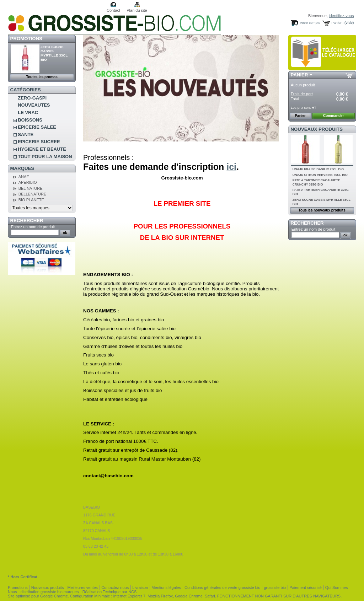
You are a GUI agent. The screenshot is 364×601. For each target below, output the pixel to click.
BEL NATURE (31, 188)
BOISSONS (30, 120)
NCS (132, 592)
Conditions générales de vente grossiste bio (222, 587)
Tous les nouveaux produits (322, 210)
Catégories (26, 90)
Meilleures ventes (83, 587)
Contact (113, 10)
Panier (299, 75)
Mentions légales (166, 587)
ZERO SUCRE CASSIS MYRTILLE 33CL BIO (54, 53)
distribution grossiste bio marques (50, 592)
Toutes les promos (42, 77)
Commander (333, 116)
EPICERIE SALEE (37, 127)
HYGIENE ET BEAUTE (42, 149)
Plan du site (137, 10)
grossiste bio (275, 587)
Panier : (337, 23)
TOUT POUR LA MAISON (45, 157)
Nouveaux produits (317, 129)
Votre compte (310, 23)
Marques (22, 168)
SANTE (26, 135)
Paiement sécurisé (306, 587)
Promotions (26, 39)
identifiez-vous (341, 16)
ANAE (24, 177)
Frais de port (302, 94)
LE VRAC (28, 112)
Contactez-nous (115, 587)
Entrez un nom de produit (33, 227)
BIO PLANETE (31, 200)
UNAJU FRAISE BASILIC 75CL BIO (318, 169)
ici (231, 167)
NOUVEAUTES (34, 105)
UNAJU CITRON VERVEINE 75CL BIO (320, 175)
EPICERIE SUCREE (39, 142)
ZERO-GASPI (32, 98)
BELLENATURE (33, 194)
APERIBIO (28, 182)
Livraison (140, 587)
